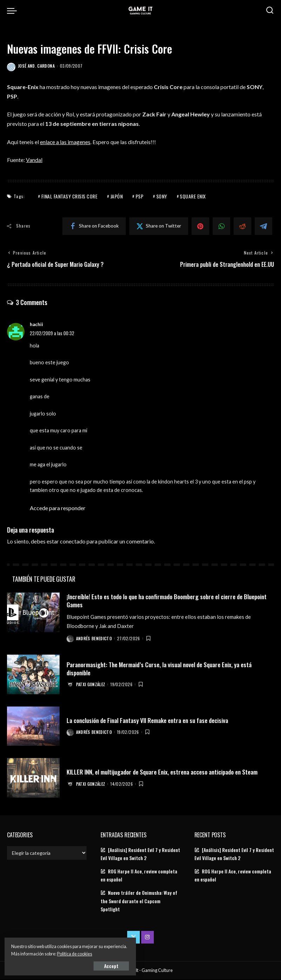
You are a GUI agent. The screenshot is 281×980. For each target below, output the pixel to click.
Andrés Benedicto (94, 639)
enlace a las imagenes (65, 142)
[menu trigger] (14, 11)
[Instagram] (148, 938)
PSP (140, 196)
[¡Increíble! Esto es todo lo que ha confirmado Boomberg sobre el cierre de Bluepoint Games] (33, 613)
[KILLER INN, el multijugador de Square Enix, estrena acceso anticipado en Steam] (33, 779)
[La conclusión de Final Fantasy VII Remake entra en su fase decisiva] (33, 727)
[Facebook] (94, 226)
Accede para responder (58, 508)
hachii (36, 325)
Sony (162, 196)
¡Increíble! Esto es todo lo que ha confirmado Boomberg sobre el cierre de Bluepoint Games (158, 601)
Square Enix (193, 196)
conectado (73, 542)
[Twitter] (159, 226)
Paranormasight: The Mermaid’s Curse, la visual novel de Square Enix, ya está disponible (161, 669)
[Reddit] (242, 226)
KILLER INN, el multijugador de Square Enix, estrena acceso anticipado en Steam (165, 772)
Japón (117, 196)
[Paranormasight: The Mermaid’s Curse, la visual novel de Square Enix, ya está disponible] (33, 675)
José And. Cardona (36, 66)
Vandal (34, 160)
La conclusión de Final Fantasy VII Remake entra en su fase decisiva (150, 721)
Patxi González (91, 685)
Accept (86, 965)
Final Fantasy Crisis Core (70, 196)
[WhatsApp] (221, 226)
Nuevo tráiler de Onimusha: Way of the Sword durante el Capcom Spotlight (139, 901)
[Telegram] (263, 226)
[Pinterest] (200, 226)
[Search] (270, 11)
